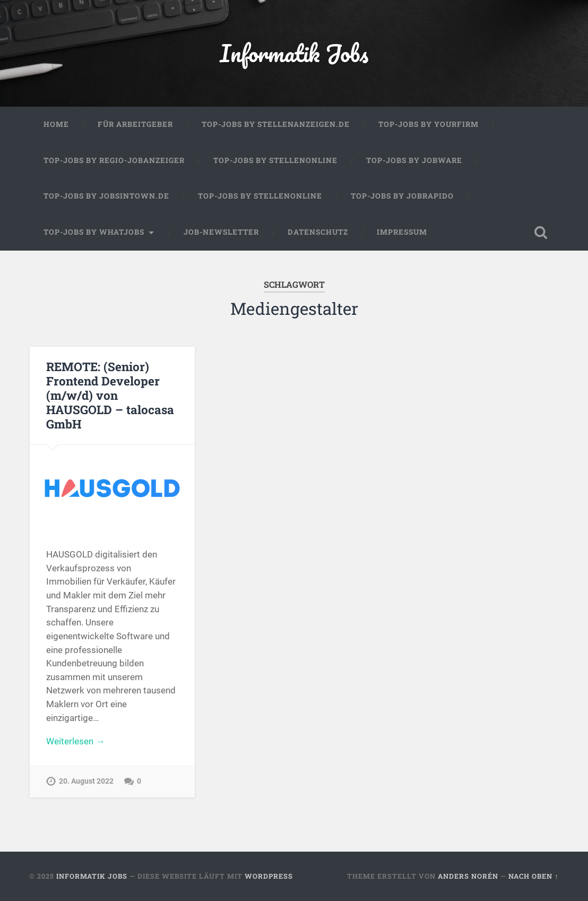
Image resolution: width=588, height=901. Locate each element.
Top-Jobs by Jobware (414, 160)
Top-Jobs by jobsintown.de (106, 196)
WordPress (269, 876)
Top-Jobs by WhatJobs (94, 232)
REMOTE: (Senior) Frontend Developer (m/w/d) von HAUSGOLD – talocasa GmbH (110, 395)
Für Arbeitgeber (135, 124)
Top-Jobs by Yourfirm (429, 124)
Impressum (402, 232)
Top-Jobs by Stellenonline (275, 160)
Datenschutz (318, 232)
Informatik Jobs (294, 53)
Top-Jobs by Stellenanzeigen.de (276, 124)
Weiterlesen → (75, 741)
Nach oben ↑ (533, 876)
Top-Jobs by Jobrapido (402, 196)
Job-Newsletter (221, 232)
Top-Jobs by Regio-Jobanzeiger (114, 160)
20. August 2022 (86, 781)
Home (56, 124)
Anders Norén (468, 876)
